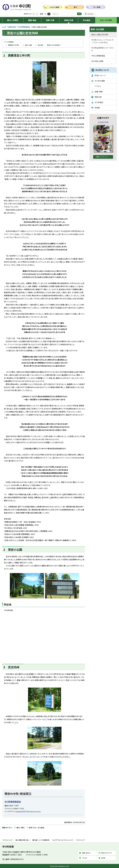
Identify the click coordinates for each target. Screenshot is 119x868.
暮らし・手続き (13, 20)
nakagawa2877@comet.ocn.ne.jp (28, 811)
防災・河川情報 (106, 20)
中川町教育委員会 (24, 27)
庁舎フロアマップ (106, 853)
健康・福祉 (32, 20)
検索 (79, 14)
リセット (55, 14)
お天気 (103, 858)
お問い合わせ (86, 853)
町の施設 (87, 20)
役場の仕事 (69, 20)
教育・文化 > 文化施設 (37, 828)
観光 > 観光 (21, 828)
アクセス (85, 858)
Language (90, 14)
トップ (4, 27)
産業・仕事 (50, 20)
